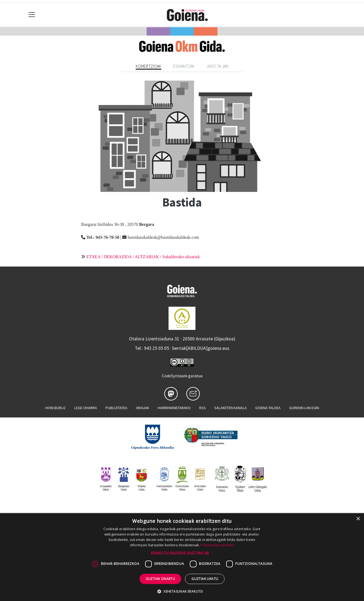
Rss (202, 408)
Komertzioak (148, 66)
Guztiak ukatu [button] (205, 579)
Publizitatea (116, 408)
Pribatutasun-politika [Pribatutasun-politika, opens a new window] (217, 545)
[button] (182, 553)
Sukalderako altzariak (181, 257)
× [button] (358, 519)
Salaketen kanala (230, 408)
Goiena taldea (268, 408)
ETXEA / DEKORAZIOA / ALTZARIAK (123, 257)
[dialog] (182, 557)
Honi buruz (55, 408)
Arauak (143, 408)
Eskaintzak (184, 66)
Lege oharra (86, 408)
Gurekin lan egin (304, 408)
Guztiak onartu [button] (160, 579)
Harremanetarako (174, 408)
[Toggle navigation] (32, 15)
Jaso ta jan (217, 66)
